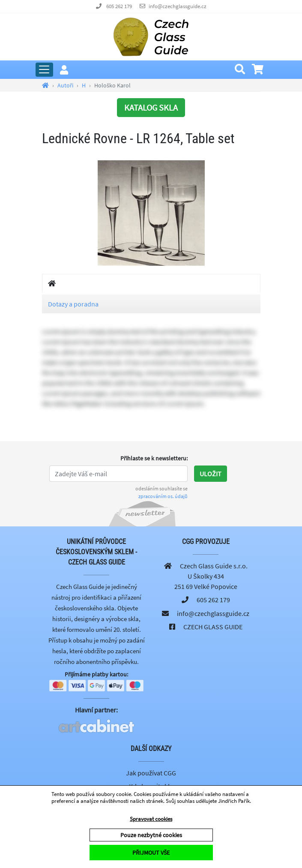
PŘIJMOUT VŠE (151, 853)
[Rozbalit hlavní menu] (44, 70)
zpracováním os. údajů (163, 496)
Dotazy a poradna (73, 304)
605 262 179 (119, 6)
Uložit (211, 474)
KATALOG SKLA (151, 107)
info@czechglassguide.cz (178, 6)
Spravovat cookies (151, 819)
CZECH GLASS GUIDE (213, 627)
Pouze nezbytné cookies (151, 835)
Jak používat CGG (151, 773)
